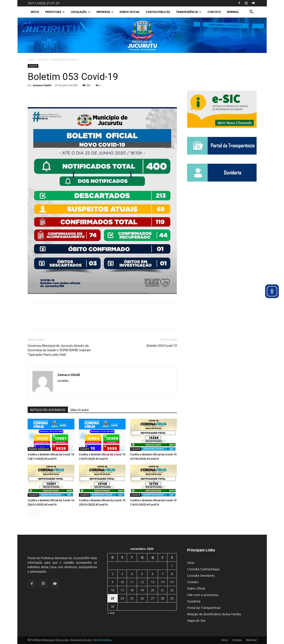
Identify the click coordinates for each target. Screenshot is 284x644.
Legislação (80, 12)
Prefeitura (55, 12)
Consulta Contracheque (203, 569)
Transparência (189, 12)
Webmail (233, 12)
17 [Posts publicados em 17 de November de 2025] (122, 590)
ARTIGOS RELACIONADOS (48, 410)
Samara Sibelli (42, 85)
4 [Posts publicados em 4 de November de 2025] (132, 574)
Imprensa (105, 12)
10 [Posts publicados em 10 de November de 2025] (122, 582)
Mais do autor (80, 410)
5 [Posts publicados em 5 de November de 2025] (142, 574)
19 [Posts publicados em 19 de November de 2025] (142, 590)
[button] (251, 12)
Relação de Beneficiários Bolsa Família (214, 614)
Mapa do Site (196, 621)
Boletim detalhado (39, 449)
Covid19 (43, 60)
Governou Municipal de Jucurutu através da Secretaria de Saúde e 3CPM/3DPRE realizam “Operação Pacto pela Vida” (59, 350)
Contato (214, 12)
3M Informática (103, 640)
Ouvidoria (194, 601)
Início (35, 12)
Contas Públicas (158, 12)
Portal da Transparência (204, 608)
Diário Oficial (130, 12)
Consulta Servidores (201, 576)
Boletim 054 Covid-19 (162, 346)
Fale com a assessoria (203, 595)
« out (111, 613)
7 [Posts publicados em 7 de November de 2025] (162, 574)
